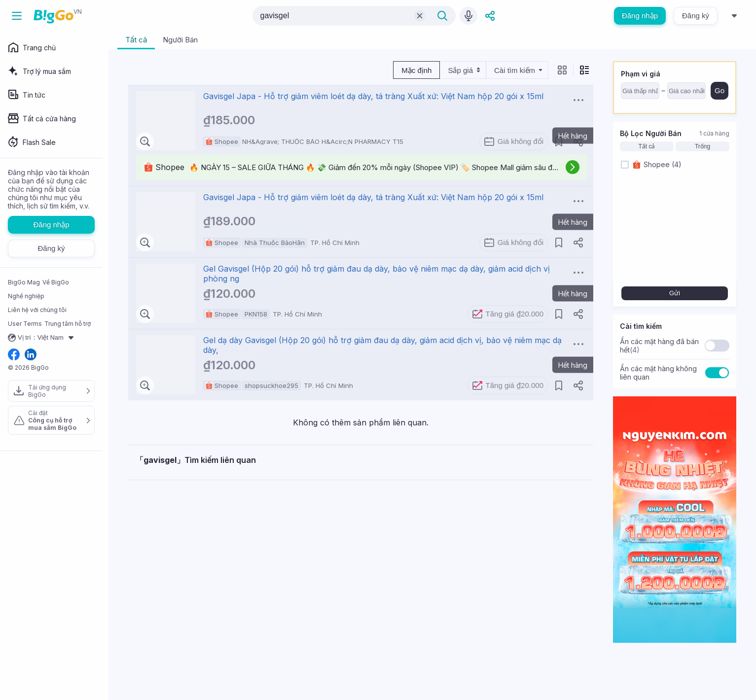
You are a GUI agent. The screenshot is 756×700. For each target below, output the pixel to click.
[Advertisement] (361, 549)
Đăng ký (696, 16)
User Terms (25, 324)
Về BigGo (56, 282)
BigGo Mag (24, 282)
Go (720, 90)
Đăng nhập (640, 16)
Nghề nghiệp (26, 296)
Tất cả (647, 146)
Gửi (675, 293)
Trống (702, 146)
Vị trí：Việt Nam (42, 338)
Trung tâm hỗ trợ (68, 324)
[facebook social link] (14, 355)
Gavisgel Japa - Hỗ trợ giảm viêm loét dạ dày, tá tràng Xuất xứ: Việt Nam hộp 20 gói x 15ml (373, 96)
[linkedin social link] (31, 355)
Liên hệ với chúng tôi (37, 310)
